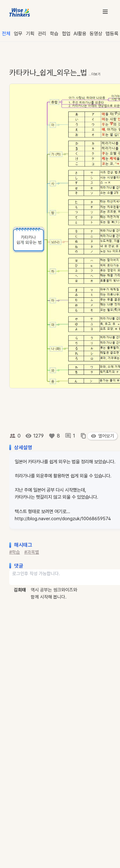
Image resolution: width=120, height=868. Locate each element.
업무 (18, 34)
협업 (66, 34)
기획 (30, 34)
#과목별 (32, 552)
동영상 (96, 34)
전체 (6, 34)
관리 (42, 34)
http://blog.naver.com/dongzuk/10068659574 (63, 519)
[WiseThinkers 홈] (20, 12)
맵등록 (112, 34)
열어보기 (102, 436)
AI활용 (80, 34)
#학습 (15, 552)
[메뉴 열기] (105, 12)
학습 (54, 34)
